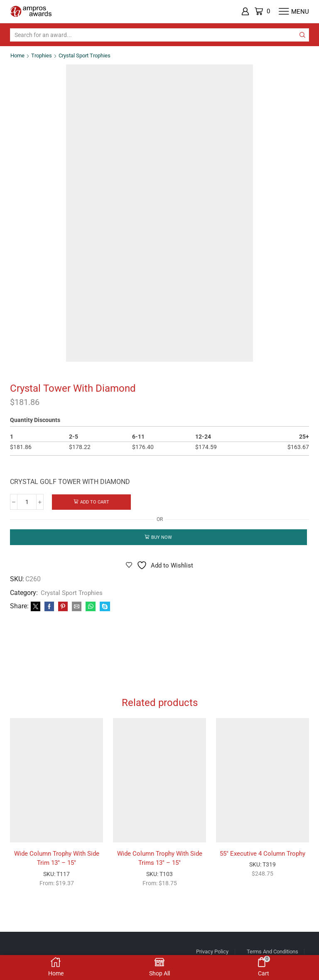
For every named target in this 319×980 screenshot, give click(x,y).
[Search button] (302, 35)
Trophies (43, 55)
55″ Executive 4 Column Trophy (263, 862)
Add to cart (95, 502)
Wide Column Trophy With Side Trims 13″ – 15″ (159, 867)
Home (18, 55)
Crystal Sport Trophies (90, 55)
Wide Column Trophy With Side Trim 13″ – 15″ (56, 867)
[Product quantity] (27, 502)
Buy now (162, 538)
